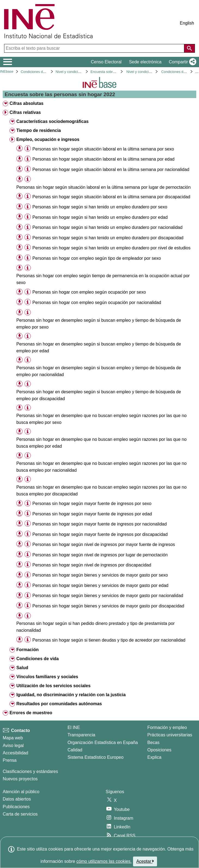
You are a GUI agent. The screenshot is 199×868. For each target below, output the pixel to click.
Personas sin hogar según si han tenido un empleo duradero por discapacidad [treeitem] (108, 238)
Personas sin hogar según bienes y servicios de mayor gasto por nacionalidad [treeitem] (108, 596)
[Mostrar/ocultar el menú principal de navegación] (8, 62)
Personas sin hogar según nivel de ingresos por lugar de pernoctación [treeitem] (100, 555)
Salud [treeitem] (22, 668)
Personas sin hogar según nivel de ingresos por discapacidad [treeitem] (92, 565)
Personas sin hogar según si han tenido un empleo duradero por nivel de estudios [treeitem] (111, 248)
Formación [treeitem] (28, 650)
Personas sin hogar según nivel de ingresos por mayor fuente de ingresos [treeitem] (104, 544)
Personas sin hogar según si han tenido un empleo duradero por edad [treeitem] (100, 217)
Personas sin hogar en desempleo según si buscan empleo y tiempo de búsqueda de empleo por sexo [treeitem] (99, 324)
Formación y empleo (167, 727)
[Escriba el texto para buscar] (95, 48)
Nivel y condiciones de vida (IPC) (81, 72)
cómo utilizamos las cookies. (104, 861)
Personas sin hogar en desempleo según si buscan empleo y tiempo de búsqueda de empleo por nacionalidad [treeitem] (99, 371)
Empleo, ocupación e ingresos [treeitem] (48, 139)
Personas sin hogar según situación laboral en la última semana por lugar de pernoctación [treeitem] (104, 187)
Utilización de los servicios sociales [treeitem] (53, 686)
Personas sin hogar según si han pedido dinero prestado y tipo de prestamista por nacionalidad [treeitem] (96, 627)
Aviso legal (13, 746)
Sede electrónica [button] (145, 62)
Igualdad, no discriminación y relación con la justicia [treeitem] (71, 695)
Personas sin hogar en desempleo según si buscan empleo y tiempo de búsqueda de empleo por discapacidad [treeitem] (99, 395)
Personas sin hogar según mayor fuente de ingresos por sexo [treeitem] (92, 504)
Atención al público (21, 792)
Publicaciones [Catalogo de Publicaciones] (16, 807)
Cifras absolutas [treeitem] (26, 103)
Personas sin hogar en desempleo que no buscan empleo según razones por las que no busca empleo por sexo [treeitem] (101, 419)
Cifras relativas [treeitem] (25, 112)
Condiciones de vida (36, 72)
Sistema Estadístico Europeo (96, 757)
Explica (155, 757)
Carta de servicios (20, 814)
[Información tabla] (28, 149)
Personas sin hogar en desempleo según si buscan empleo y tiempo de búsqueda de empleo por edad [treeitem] (99, 347)
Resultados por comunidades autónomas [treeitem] (59, 704)
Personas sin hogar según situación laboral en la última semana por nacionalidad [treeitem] (111, 169)
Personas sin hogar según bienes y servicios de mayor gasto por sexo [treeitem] (100, 575)
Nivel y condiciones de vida (147, 72)
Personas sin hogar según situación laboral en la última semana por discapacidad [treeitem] (111, 197)
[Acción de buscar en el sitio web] (189, 48)
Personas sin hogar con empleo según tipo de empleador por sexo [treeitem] (97, 258)
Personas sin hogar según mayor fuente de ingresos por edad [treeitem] (92, 514)
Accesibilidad (15, 753)
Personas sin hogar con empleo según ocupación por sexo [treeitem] (89, 292)
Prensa (10, 760)
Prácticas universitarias (170, 735)
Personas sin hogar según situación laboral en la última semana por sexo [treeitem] (103, 149)
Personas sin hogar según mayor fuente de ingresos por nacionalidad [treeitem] (100, 524)
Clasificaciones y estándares (30, 771)
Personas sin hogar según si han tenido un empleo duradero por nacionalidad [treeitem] (108, 227)
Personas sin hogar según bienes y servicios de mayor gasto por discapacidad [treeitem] (108, 606)
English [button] (187, 23)
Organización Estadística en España (103, 742)
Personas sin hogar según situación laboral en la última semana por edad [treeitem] (103, 159)
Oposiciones (159, 750)
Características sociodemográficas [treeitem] (52, 121)
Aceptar (145, 861)
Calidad (75, 750)
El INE (74, 727)
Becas (153, 742)
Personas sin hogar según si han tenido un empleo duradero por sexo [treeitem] (100, 207)
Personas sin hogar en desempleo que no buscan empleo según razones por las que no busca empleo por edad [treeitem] (101, 443)
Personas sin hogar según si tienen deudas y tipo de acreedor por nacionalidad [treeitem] (109, 640)
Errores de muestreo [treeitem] (31, 713)
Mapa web (13, 738)
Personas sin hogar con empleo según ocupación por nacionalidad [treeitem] (97, 302)
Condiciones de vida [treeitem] (38, 659)
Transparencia (82, 735)
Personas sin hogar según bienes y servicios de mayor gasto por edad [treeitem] (100, 585)
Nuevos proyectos (20, 779)
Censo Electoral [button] (106, 62)
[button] (181, 62)
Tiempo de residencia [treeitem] (39, 130)
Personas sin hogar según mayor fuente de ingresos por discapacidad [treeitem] (100, 534)
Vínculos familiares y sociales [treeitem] (47, 677)
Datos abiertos (17, 799)
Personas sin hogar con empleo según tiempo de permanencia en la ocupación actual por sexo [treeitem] (103, 279)
